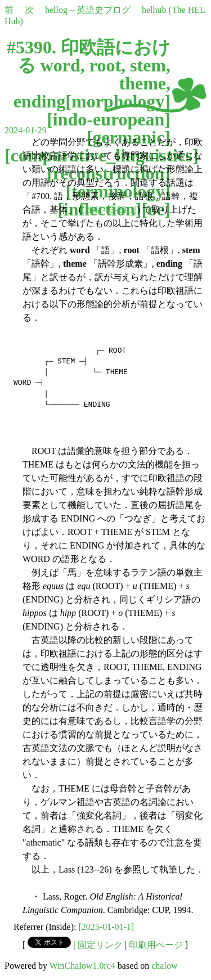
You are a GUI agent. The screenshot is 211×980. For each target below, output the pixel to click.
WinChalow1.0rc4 (82, 966)
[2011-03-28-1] (109, 210)
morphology (118, 101)
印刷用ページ (156, 945)
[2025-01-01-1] (107, 927)
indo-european (109, 119)
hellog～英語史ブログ (88, 10)
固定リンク (100, 945)
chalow (164, 966)
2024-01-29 (26, 130)
